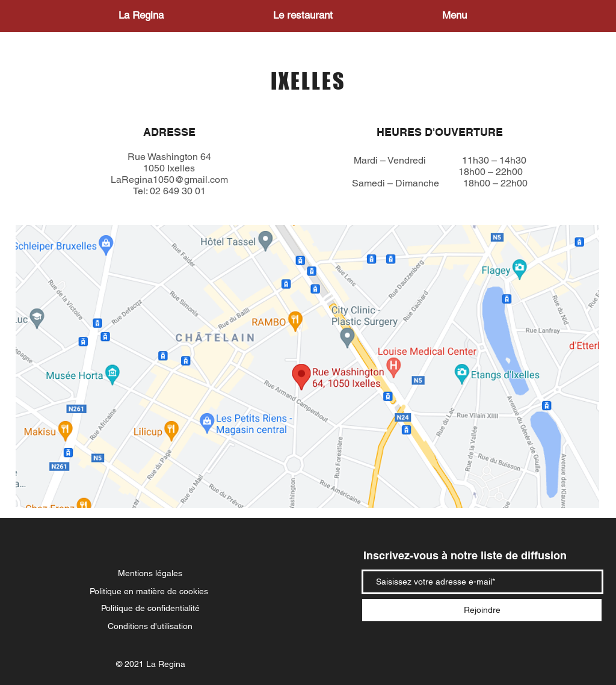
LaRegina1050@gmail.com (169, 180)
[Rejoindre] (482, 610)
